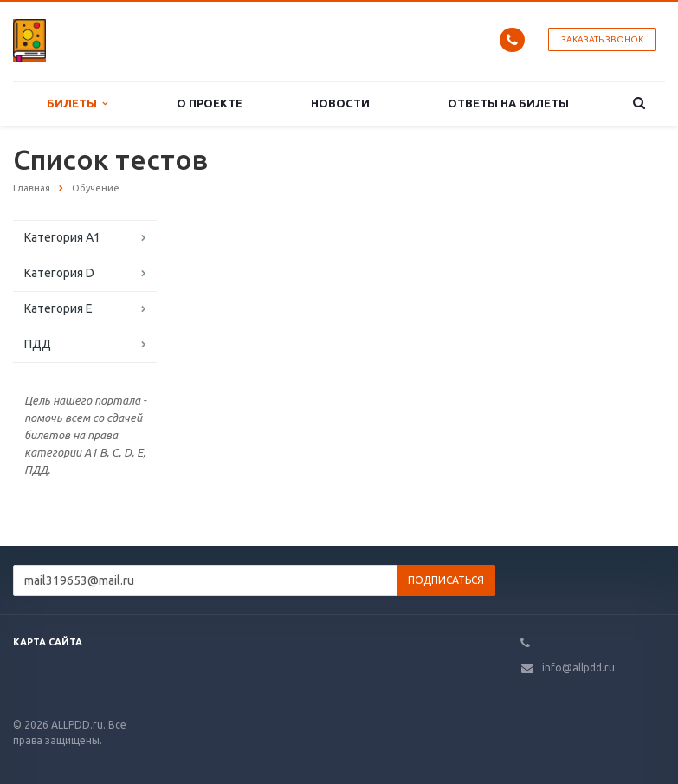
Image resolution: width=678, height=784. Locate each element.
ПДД (38, 344)
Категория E (58, 308)
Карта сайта (48, 642)
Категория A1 (62, 237)
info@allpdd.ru (578, 667)
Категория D (59, 273)
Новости (340, 103)
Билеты (77, 104)
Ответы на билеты (508, 103)
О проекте (210, 103)
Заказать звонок (602, 39)
